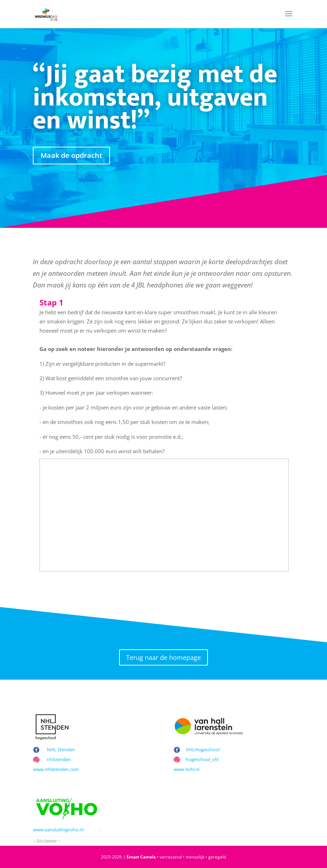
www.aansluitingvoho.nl (58, 830)
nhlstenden (59, 759)
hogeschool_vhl (202, 759)
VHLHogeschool (203, 749)
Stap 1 (51, 302)
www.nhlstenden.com (56, 769)
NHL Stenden (61, 749)
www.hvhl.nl (187, 769)
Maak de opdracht (71, 155)
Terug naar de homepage (163, 657)
